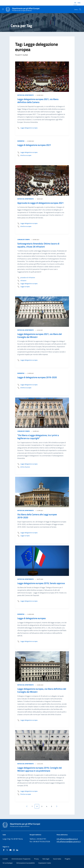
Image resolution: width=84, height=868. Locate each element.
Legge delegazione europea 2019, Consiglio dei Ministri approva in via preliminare (40, 769)
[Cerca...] (80, 9)
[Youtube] (10, 850)
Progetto (68, 859)
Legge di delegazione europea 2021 (34, 145)
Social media (57, 859)
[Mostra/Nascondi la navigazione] (3, 9)
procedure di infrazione (26, 278)
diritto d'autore (24, 467)
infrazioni (22, 281)
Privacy (36, 859)
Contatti (5, 859)
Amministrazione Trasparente (21, 859)
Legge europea (23, 287)
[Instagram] (14, 850)
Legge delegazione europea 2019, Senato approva (41, 583)
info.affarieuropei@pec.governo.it (69, 842)
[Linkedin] (17, 850)
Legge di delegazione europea (31, 618)
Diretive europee (24, 794)
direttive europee (24, 155)
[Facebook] (4, 850)
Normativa (21, 141)
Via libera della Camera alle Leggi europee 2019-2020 (37, 516)
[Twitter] (7, 850)
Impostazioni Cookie (45, 863)
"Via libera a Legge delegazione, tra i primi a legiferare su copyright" (38, 437)
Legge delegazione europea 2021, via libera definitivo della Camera (38, 101)
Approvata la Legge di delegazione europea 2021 (40, 203)
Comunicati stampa (23, 239)
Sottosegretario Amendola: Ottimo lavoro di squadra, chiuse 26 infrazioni (38, 245)
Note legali (46, 859)
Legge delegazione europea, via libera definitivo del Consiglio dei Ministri (42, 690)
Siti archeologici (8, 863)
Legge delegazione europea (27, 128)
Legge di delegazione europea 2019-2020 (37, 377)
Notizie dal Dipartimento (26, 95)
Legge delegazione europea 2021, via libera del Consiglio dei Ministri (40, 336)
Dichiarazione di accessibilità (26, 863)
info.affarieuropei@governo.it (67, 839)
